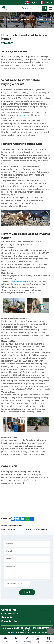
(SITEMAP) (43, 632)
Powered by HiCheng (26, 632)
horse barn (21, 115)
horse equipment (20, 281)
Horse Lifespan (15, 526)
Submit (27, 592)
